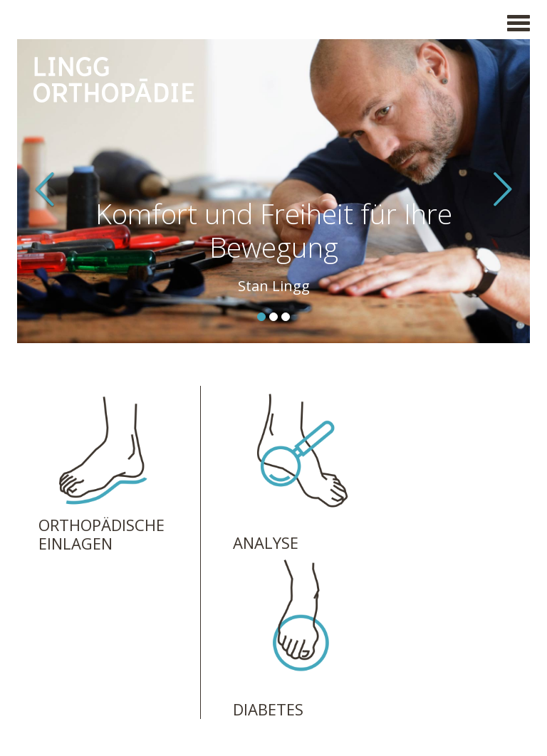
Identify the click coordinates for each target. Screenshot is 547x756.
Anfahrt (223, 632)
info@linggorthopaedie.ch (271, 616)
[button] (56, 191)
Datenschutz (72, 689)
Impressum (67, 673)
